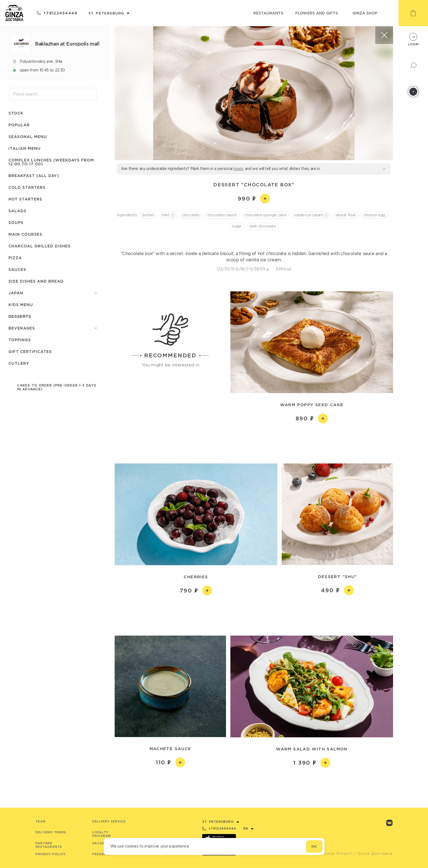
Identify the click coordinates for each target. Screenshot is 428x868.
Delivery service (109, 821)
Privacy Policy (50, 854)
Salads (17, 211)
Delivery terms (51, 832)
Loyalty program (102, 834)
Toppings (20, 340)
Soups (16, 222)
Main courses (25, 234)
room (238, 169)
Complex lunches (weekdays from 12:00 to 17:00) (51, 162)
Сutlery (19, 363)
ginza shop (365, 13)
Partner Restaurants (49, 845)
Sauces (17, 269)
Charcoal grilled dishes (40, 246)
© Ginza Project (335, 854)
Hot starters (25, 199)
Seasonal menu (28, 137)
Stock (16, 113)
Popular (19, 125)
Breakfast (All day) (34, 176)
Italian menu (25, 148)
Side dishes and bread (36, 281)
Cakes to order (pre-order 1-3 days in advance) (57, 387)
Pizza (15, 258)
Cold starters (27, 187)
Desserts (20, 316)
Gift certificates (30, 351)
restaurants (268, 13)
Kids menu (21, 305)
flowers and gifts (317, 13)
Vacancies (102, 843)
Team (41, 821)
